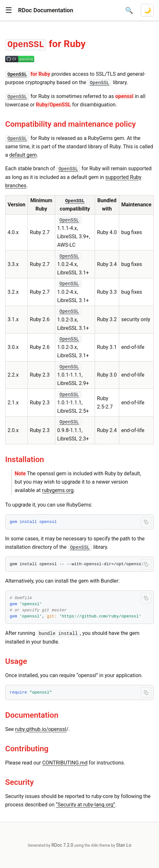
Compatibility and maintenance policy (70, 124)
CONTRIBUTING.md (65, 763)
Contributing (27, 749)
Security (19, 782)
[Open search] (129, 10)
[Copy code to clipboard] (146, 522)
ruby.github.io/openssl (41, 729)
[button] (9, 10)
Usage (16, 661)
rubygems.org (58, 490)
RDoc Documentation (46, 10)
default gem (23, 155)
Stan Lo (124, 845)
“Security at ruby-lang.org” (86, 805)
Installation (25, 459)
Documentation (32, 715)
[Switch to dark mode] (147, 10)
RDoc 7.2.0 (62, 845)
